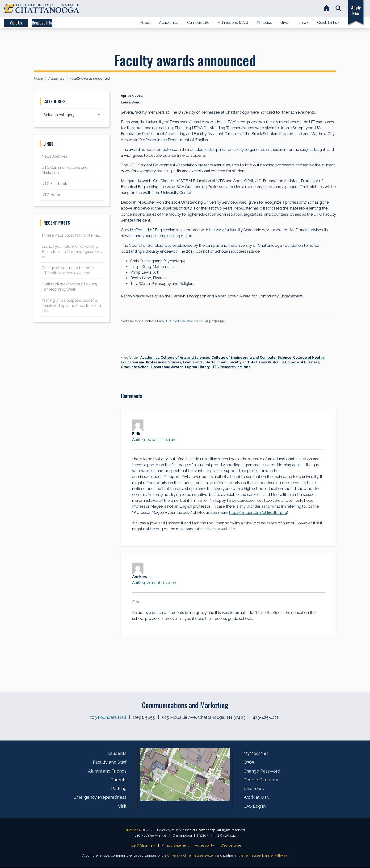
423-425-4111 (266, 718)
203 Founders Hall (108, 718)
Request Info (61, 23)
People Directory (261, 780)
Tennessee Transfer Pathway (266, 856)
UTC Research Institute (231, 367)
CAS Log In (255, 806)
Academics (150, 358)
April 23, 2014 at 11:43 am (155, 440)
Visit (122, 806)
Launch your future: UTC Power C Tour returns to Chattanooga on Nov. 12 (72, 252)
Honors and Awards (167, 367)
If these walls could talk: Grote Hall (71, 235)
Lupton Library (197, 367)
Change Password (262, 771)
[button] (338, 9)
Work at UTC (257, 798)
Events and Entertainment (205, 362)
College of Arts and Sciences (185, 358)
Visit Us (22, 23)
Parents (119, 780)
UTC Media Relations (181, 321)
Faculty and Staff (243, 362)
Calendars (254, 789)
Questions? (133, 830)
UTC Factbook (54, 184)
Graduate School (135, 367)
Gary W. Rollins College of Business (289, 362)
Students (117, 754)
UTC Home (51, 195)
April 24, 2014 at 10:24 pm (155, 583)
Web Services (231, 846)
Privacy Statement (175, 846)
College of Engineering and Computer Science (251, 358)
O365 (249, 763)
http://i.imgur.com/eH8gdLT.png (258, 512)
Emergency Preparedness (100, 798)
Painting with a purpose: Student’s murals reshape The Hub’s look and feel (71, 306)
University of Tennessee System (191, 856)
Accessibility (204, 846)
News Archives (54, 156)
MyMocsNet (256, 754)
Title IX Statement (142, 846)
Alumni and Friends (107, 771)
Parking (119, 789)
